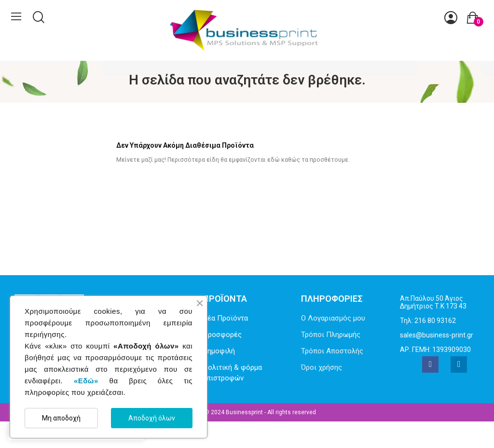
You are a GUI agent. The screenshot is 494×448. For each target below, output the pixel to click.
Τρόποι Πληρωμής (331, 335)
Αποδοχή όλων (152, 418)
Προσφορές (222, 335)
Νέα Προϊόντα (225, 318)
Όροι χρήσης (322, 367)
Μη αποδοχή (61, 418)
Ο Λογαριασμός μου (333, 318)
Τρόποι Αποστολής (332, 351)
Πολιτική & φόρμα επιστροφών (232, 373)
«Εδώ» (86, 381)
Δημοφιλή (219, 351)
